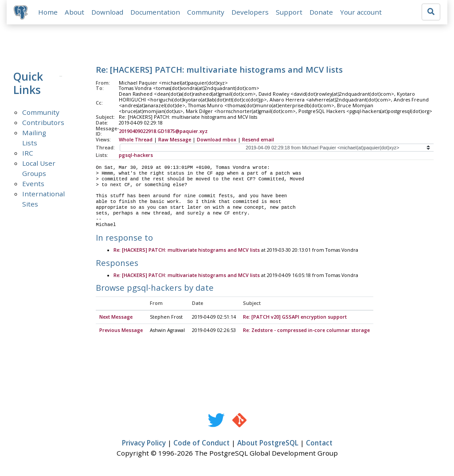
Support (289, 12)
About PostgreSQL (268, 444)
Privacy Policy (144, 444)
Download (107, 12)
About (74, 12)
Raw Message (175, 140)
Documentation (155, 12)
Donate (321, 12)
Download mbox (217, 140)
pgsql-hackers (136, 156)
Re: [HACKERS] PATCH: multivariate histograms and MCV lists (187, 251)
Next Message (116, 318)
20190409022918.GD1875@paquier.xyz (163, 131)
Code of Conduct (202, 444)
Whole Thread (136, 140)
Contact (319, 444)
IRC (28, 153)
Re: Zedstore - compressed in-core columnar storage (306, 331)
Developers (250, 12)
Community (206, 12)
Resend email (258, 140)
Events (33, 183)
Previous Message (121, 331)
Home (48, 12)
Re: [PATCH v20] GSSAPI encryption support (295, 318)
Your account (361, 12)
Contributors (43, 122)
